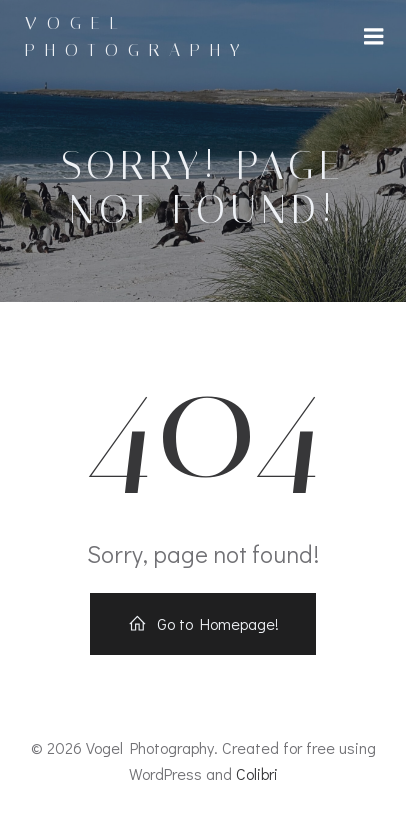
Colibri (257, 773)
